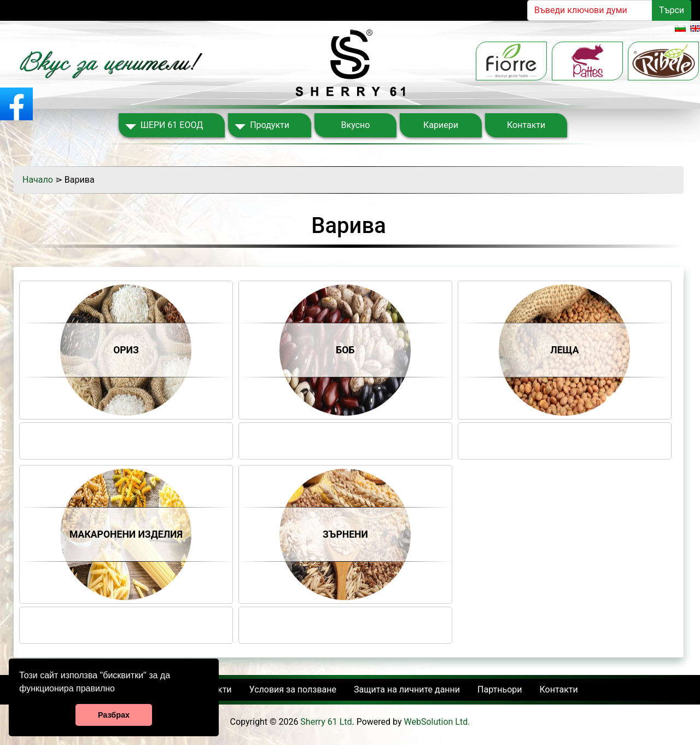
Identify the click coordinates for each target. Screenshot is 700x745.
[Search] (590, 10)
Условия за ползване (293, 689)
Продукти (270, 125)
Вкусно (356, 125)
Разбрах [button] (114, 715)
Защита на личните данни (407, 689)
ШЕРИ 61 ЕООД (172, 125)
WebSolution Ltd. (437, 722)
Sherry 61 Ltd (326, 722)
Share (126, 432)
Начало (38, 180)
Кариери (441, 125)
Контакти (526, 125)
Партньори (500, 689)
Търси (672, 10)
